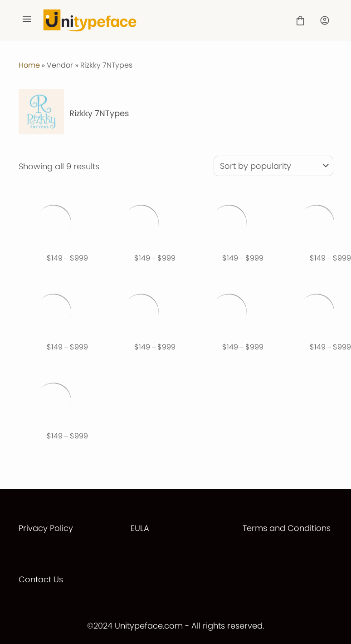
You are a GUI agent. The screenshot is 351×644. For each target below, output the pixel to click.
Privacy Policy (46, 528)
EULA (140, 528)
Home (29, 65)
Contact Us (41, 579)
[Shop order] (273, 166)
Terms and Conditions (287, 528)
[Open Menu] (27, 20)
